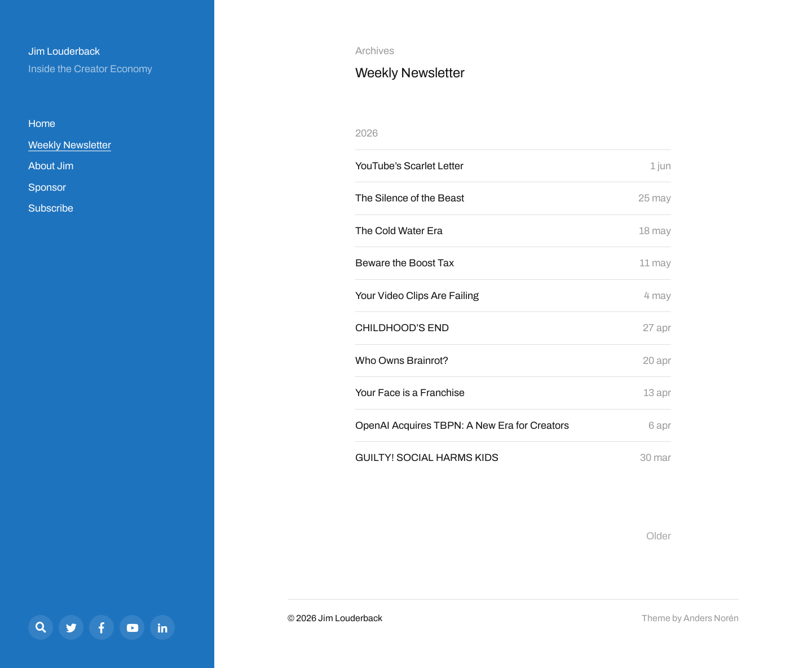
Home (42, 124)
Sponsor (47, 187)
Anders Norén (711, 618)
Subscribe (51, 208)
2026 (367, 133)
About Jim (51, 166)
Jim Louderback (64, 51)
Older (659, 536)
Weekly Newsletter (70, 145)
